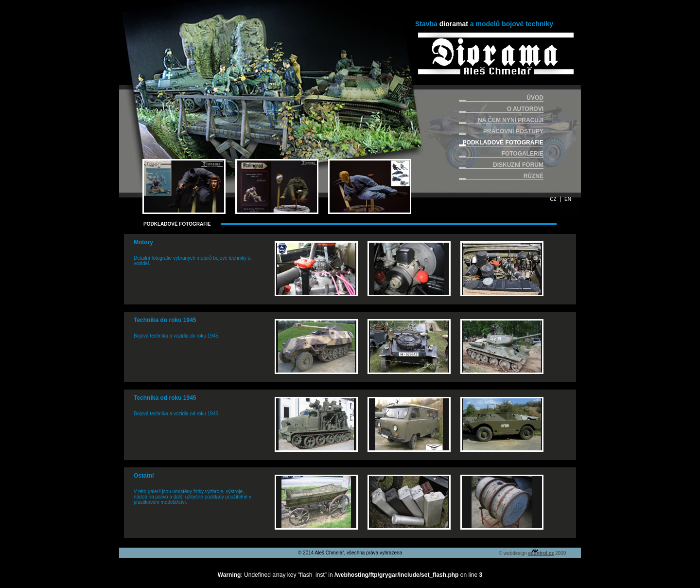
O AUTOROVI (525, 109)
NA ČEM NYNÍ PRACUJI (511, 120)
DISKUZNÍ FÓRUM (518, 165)
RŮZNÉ (534, 176)
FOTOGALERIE (523, 154)
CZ (553, 199)
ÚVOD (535, 98)
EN (568, 199)
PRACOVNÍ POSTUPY (513, 131)
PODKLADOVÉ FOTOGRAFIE (503, 143)
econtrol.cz (541, 553)
